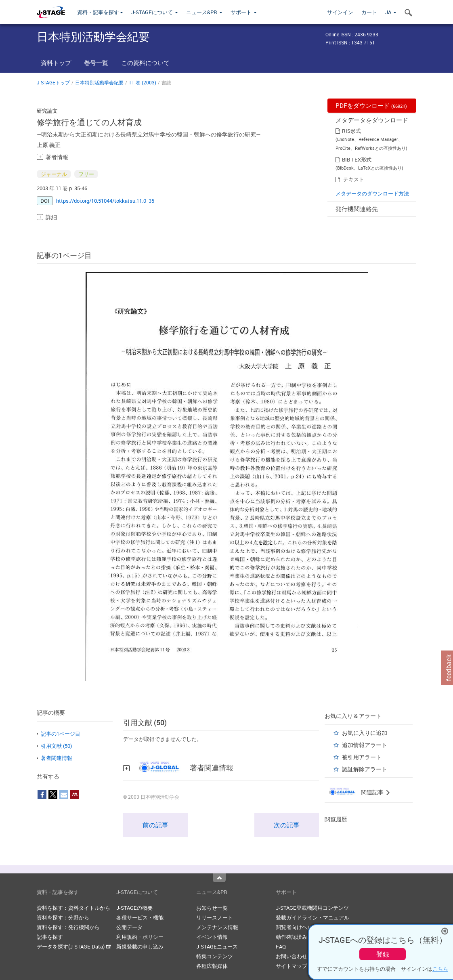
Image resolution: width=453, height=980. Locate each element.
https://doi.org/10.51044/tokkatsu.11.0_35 (105, 201)
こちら (440, 969)
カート (369, 12)
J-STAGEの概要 (134, 908)
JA (391, 12)
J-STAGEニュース (217, 946)
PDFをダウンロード (371, 105)
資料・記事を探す (100, 12)
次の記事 (287, 825)
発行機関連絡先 (357, 209)
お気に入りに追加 (365, 733)
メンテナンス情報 (217, 927)
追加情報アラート (365, 745)
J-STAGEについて (155, 12)
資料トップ (56, 63)
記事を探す (50, 937)
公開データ (129, 927)
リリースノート (215, 917)
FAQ (281, 946)
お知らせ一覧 (212, 908)
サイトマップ (292, 966)
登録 (383, 954)
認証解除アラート (365, 769)
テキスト (354, 179)
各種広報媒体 (212, 966)
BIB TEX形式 (357, 159)
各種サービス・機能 (140, 917)
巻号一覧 (96, 63)
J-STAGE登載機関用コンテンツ (312, 908)
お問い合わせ (292, 956)
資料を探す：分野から (63, 917)
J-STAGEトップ (53, 82)
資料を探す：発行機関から (68, 927)
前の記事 (155, 825)
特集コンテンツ (215, 956)
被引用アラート (362, 757)
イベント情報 (212, 937)
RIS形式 (351, 131)
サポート (244, 12)
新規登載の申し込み (140, 946)
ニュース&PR (204, 12)
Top (219, 878)
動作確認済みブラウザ (302, 937)
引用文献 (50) (56, 746)
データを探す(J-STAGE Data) (74, 946)
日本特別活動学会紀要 (99, 82)
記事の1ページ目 (61, 734)
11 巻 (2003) (143, 82)
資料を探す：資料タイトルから (73, 908)
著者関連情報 (57, 758)
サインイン (340, 12)
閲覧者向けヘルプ (297, 927)
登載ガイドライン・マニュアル (312, 917)
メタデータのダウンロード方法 (372, 193)
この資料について (145, 63)
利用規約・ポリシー (140, 937)
